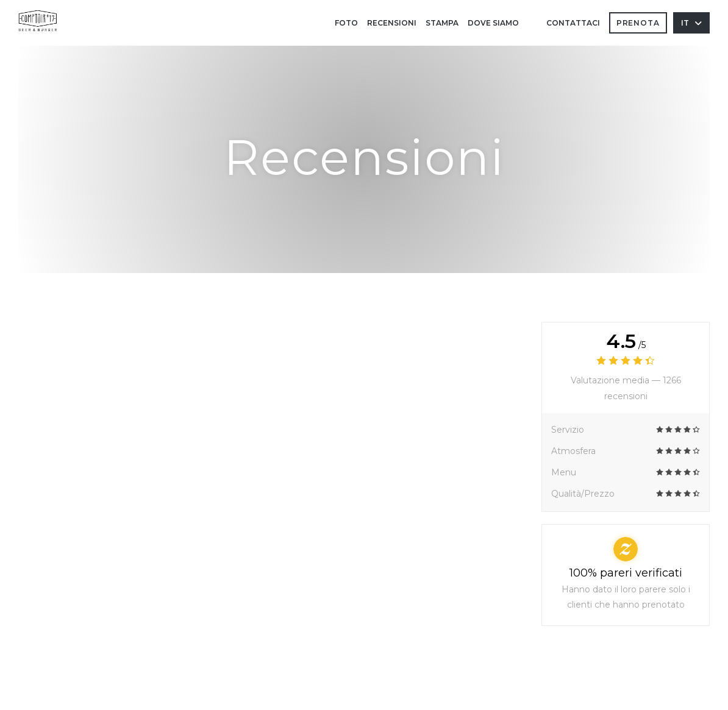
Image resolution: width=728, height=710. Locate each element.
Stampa (442, 23)
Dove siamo (493, 23)
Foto (346, 23)
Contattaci (573, 23)
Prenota (638, 23)
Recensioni (392, 23)
